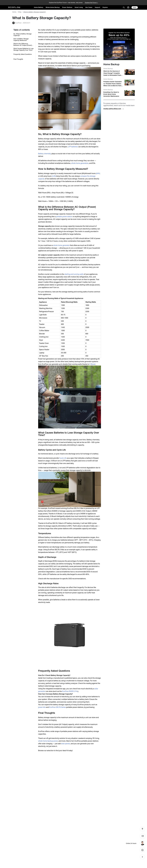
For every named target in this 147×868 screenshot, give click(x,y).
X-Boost (92, 364)
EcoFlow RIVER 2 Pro (70, 691)
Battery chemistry (45, 154)
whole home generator (61, 245)
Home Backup (108, 69)
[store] (135, 7)
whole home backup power (48, 741)
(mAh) (54, 176)
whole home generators (80, 163)
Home (14, 12)
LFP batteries (73, 147)
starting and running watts (74, 274)
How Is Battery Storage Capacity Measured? (21, 40)
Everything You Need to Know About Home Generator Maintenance (111, 94)
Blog (20, 12)
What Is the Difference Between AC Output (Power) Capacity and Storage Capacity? (23, 44)
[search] (124, 7)
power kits (42, 707)
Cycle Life (63, 458)
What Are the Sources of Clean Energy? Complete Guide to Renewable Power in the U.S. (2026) (112, 73)
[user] (128, 7)
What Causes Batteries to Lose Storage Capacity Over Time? (24, 49)
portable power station (64, 217)
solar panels (65, 744)
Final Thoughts (18, 59)
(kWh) (98, 173)
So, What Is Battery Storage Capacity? (23, 35)
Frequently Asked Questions (23, 54)
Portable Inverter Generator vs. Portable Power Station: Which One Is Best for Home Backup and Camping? (113, 84)
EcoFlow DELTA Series (57, 707)
